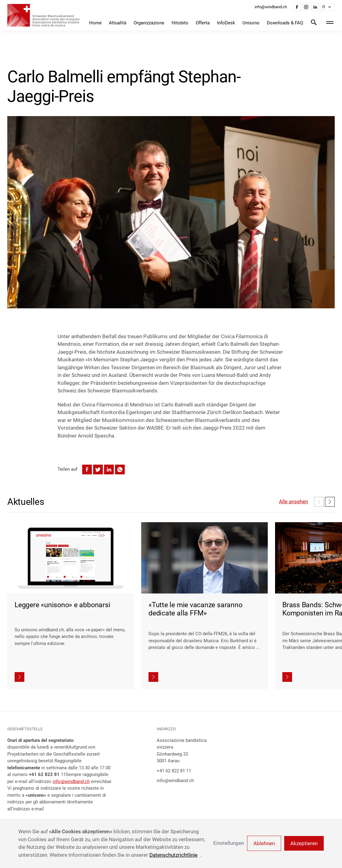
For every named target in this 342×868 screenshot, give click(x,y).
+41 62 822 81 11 (174, 771)
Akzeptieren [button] (304, 843)
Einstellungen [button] (229, 843)
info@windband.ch (71, 781)
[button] (328, 7)
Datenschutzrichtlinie (173, 855)
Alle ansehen (293, 501)
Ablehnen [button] (264, 843)
